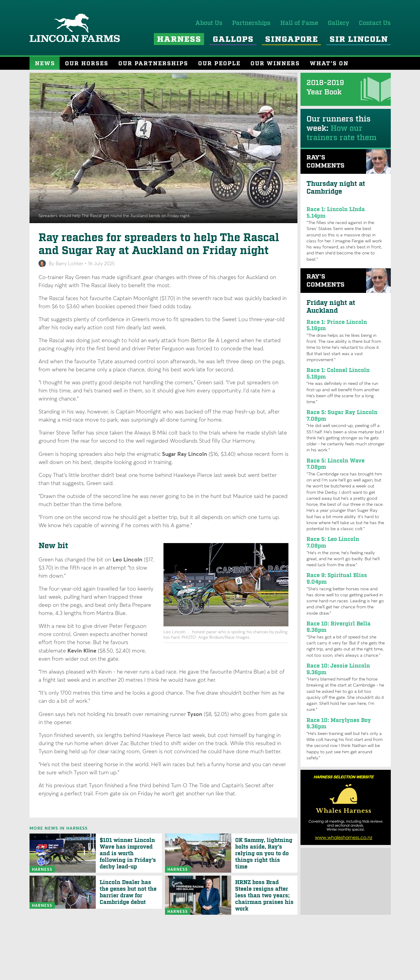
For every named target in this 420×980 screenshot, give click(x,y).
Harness (179, 40)
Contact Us (375, 23)
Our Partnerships (153, 64)
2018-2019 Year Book (325, 88)
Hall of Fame (299, 23)
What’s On (329, 64)
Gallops (233, 40)
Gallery (339, 23)
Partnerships (251, 23)
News (45, 64)
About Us (209, 23)
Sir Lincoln (359, 40)
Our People (219, 64)
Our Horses (87, 64)
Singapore (292, 40)
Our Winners (275, 64)
